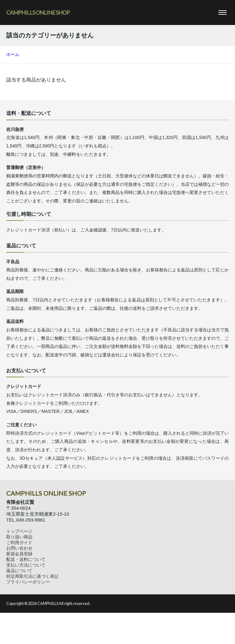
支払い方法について (26, 565)
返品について (19, 571)
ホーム (13, 54)
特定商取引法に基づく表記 (32, 576)
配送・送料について (26, 559)
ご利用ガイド (19, 542)
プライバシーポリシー (28, 582)
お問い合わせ (19, 548)
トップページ (19, 531)
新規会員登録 (19, 554)
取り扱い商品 (19, 537)
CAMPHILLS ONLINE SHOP (38, 12)
